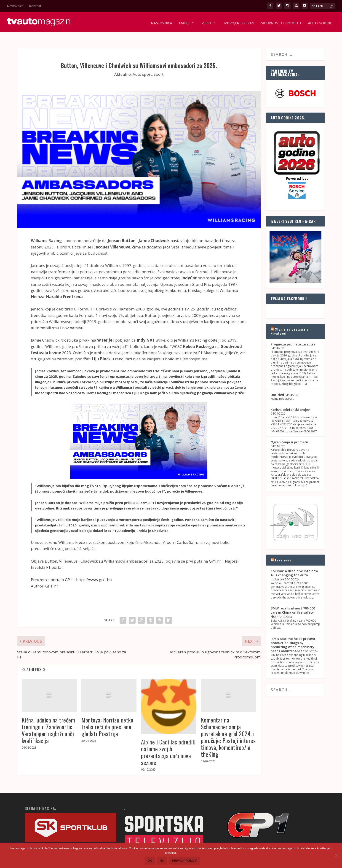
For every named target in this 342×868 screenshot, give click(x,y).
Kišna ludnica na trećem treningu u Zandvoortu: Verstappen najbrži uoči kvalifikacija (48, 721)
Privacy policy (184, 861)
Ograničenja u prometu (289, 433)
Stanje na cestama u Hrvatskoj (290, 322)
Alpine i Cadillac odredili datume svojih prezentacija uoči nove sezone (168, 743)
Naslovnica (15, 6)
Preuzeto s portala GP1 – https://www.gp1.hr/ (72, 570)
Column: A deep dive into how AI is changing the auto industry (294, 566)
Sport (159, 65)
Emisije (185, 21)
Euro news (283, 551)
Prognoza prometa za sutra (293, 335)
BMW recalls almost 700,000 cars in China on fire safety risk (293, 603)
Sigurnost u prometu (281, 21)
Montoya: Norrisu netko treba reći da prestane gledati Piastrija (107, 718)
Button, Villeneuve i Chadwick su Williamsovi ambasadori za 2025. (105, 552)
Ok (150, 861)
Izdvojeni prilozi (239, 21)
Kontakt (35, 6)
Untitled (277, 386)
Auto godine (320, 21)
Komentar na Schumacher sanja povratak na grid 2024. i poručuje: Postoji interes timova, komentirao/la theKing (228, 728)
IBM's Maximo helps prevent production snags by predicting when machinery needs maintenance (293, 636)
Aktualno (123, 65)
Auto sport (142, 65)
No (162, 861)
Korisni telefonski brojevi (291, 400)
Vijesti (207, 21)
